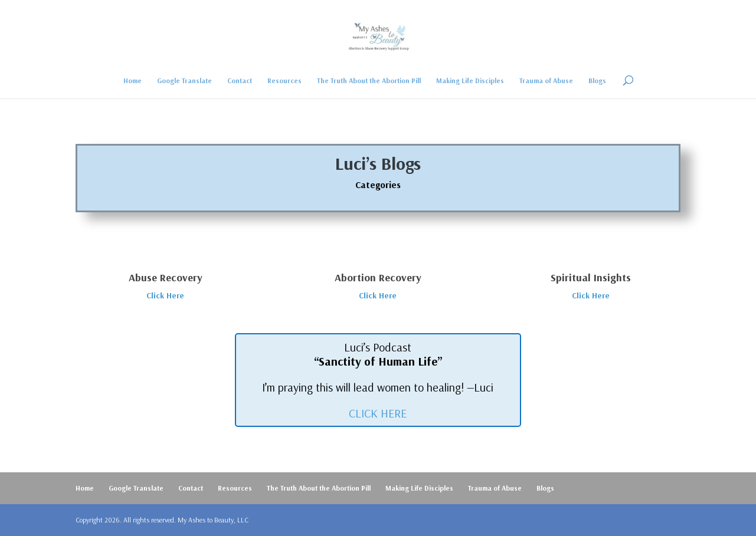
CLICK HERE (378, 413)
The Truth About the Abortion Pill (369, 81)
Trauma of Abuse (546, 81)
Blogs (597, 81)
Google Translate (184, 81)
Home (132, 81)
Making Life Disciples (470, 81)
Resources (284, 81)
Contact (240, 81)
